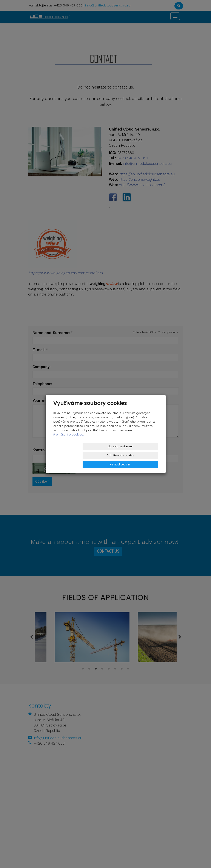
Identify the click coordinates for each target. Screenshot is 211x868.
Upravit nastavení (70, 455)
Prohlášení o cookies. (69, 443)
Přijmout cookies (141, 455)
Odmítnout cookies (106, 455)
